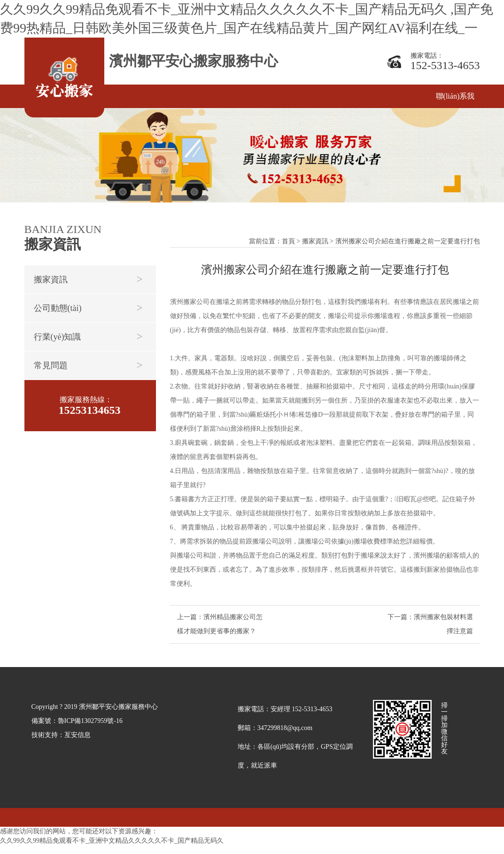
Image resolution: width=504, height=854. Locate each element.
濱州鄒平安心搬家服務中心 (194, 61)
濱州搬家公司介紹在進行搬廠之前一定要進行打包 (408, 246)
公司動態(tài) (58, 308)
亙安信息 (78, 743)
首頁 (288, 246)
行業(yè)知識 (58, 337)
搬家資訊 (51, 279)
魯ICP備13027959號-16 (90, 729)
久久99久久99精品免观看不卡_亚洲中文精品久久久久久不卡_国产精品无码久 (112, 849)
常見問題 (51, 365)
